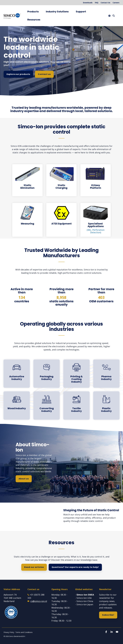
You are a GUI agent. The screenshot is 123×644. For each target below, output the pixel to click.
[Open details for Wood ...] (17, 406)
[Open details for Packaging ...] (47, 374)
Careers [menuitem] (116, 3)
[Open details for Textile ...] (76, 406)
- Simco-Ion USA (83, 598)
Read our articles (34, 567)
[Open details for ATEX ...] (61, 220)
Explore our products (18, 74)
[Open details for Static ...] (27, 180)
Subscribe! (108, 615)
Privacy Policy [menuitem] (9, 632)
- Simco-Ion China (84, 601)
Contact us (44, 74)
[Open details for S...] (96, 220)
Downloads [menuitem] (88, 3)
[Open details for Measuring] (27, 220)
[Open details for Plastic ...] (106, 406)
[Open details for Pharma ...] (106, 374)
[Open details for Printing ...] (76, 374)
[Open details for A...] (17, 374)
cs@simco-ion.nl (39, 601)
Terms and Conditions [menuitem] (24, 632)
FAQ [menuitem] (97, 3)
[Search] (114, 16)
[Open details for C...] (47, 406)
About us (24, 479)
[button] (106, 632)
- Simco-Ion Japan (84, 604)
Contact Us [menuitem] (105, 3)
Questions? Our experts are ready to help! (75, 567)
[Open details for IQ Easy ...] (96, 180)
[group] (61, 110)
